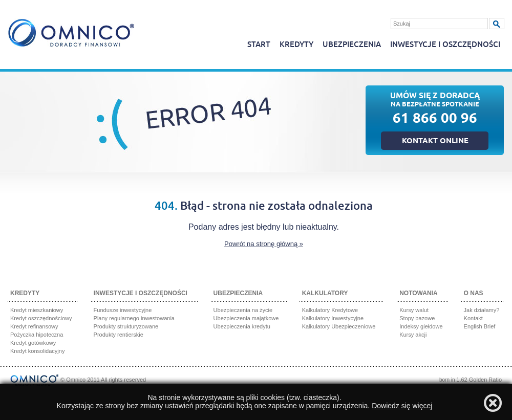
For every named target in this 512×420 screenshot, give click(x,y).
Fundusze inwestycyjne (123, 310)
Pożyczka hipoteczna (37, 335)
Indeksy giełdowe (421, 326)
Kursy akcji (413, 335)
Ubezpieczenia (352, 45)
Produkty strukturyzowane (126, 326)
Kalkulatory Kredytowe (330, 310)
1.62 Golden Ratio (479, 380)
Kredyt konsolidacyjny (37, 351)
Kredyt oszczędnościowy (41, 318)
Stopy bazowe (417, 318)
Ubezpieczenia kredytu (242, 326)
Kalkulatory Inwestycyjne (333, 318)
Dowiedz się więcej (402, 406)
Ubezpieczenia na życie (243, 310)
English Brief (480, 326)
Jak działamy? (482, 310)
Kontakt (473, 318)
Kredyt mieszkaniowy (37, 310)
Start (259, 45)
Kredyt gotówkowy (33, 343)
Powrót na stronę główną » (264, 244)
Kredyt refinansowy (34, 326)
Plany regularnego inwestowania (134, 318)
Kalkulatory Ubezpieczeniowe (339, 326)
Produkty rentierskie (119, 335)
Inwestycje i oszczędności (445, 45)
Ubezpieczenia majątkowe (246, 318)
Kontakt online (435, 142)
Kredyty (296, 45)
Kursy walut (414, 310)
